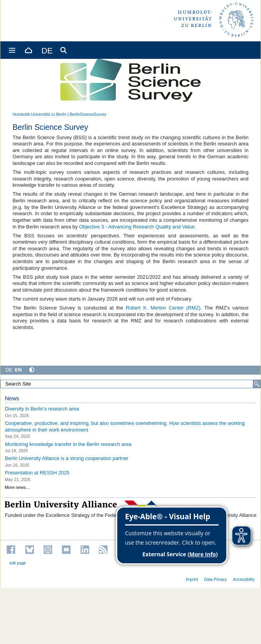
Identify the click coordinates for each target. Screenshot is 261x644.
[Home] (28, 50)
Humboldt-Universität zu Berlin (39, 114)
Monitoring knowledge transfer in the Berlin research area (68, 444)
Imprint (192, 579)
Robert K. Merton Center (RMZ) (163, 308)
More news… (17, 487)
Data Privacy (215, 579)
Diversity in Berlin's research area (42, 409)
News (12, 398)
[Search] (257, 384)
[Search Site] (130, 384)
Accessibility (244, 579)
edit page (18, 563)
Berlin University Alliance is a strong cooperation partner (66, 458)
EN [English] (18, 370)
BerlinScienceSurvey (88, 114)
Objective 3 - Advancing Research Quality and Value (137, 227)
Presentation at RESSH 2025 (37, 473)
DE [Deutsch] (9, 370)
